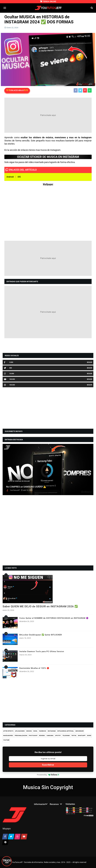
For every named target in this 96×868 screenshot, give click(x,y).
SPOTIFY (58, 736)
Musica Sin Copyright (48, 787)
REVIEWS (42, 736)
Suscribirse (48, 765)
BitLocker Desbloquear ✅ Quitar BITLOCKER (41, 635)
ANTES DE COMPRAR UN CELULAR (19, 481)
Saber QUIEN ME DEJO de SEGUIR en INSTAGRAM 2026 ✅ (40, 606)
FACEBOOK (43, 731)
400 (8, 368)
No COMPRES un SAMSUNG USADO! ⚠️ (26, 487)
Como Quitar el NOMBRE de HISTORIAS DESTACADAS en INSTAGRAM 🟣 (54, 618)
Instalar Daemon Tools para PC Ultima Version (42, 651)
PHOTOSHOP (33, 736)
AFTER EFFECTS (8, 731)
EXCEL (35, 731)
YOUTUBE (6, 740)
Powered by (48, 775)
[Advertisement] (48, 115)
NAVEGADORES (8, 736)
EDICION (29, 731)
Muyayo (7, 829)
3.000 (9, 362)
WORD (89, 736)
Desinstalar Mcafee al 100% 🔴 (34, 668)
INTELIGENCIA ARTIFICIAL (66, 731)
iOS (19, 177)
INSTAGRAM (52, 731)
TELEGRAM (66, 736)
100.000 (9, 379)
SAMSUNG (50, 736)
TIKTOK (74, 736)
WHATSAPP (82, 736)
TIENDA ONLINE (48, 2)
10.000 (9, 374)
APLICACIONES (20, 731)
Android (10, 177)
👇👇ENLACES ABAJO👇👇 (17, 90)
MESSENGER (80, 731)
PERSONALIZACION (21, 736)
